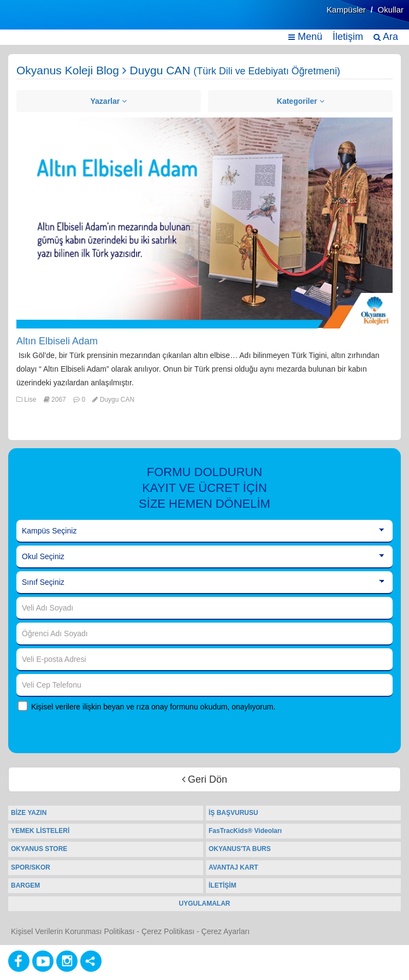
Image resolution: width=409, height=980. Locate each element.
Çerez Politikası (168, 931)
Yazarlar (109, 101)
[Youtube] (43, 961)
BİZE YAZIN (29, 813)
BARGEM (25, 885)
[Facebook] (19, 961)
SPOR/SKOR (31, 867)
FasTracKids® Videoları (245, 831)
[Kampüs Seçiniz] (204, 531)
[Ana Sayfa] (34, 20)
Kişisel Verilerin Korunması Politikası (73, 931)
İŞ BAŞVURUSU (233, 813)
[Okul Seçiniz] (204, 557)
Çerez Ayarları (226, 931)
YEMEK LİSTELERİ (40, 831)
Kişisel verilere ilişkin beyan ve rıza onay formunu (115, 707)
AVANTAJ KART (233, 867)
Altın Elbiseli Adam (57, 341)
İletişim (348, 37)
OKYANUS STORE (39, 849)
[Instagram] (67, 961)
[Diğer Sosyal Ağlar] (91, 961)
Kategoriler (301, 101)
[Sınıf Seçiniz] (204, 583)
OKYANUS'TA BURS (240, 849)
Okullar (390, 10)
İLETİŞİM (223, 885)
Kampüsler (346, 10)
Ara (386, 37)
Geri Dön (204, 779)
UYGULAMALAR (205, 903)
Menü (305, 37)
